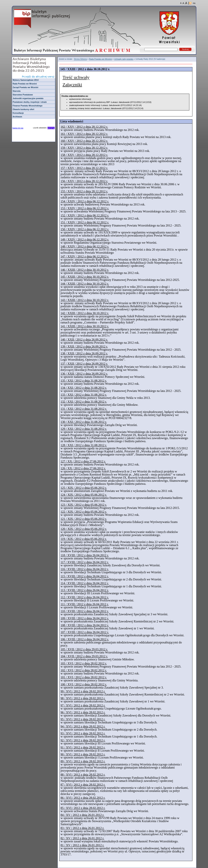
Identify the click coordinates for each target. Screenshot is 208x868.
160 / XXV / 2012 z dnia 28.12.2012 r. (84, 141)
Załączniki (72, 85)
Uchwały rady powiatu (124, 59)
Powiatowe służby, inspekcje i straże (30, 102)
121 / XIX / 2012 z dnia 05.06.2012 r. (84, 519)
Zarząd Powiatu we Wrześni (25, 87)
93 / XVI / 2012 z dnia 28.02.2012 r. (83, 733)
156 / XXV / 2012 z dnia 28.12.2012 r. (84, 181)
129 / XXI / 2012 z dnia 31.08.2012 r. (84, 429)
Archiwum (17, 117)
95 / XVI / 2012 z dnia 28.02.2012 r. (83, 719)
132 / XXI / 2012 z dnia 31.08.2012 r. (84, 402)
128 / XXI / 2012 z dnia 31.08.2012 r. (84, 445)
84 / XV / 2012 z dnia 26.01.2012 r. (82, 815)
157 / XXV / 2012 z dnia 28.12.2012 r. (84, 168)
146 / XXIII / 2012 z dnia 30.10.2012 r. (85, 270)
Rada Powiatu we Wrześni (25, 84)
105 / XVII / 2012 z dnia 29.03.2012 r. (84, 649)
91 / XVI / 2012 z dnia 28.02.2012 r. (83, 747)
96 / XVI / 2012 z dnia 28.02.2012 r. (83, 712)
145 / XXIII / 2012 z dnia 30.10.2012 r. (85, 277)
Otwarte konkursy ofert (23, 109)
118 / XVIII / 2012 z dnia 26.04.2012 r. (84, 555)
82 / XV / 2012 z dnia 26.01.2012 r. (82, 838)
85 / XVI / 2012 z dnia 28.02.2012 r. (83, 808)
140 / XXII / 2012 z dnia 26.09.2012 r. (84, 340)
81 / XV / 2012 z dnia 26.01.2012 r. (82, 845)
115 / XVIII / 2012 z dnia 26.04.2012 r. (84, 576)
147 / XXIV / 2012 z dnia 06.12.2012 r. (85, 256)
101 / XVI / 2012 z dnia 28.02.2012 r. (84, 677)
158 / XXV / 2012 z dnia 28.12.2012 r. (84, 155)
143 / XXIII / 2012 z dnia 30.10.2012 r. (85, 300)
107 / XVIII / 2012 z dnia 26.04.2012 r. (85, 632)
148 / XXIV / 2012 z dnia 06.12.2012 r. (85, 246)
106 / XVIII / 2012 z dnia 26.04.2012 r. (85, 639)
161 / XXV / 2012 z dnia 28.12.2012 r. (84, 134)
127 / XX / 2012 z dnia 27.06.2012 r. (83, 461)
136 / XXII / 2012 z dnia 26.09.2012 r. (84, 374)
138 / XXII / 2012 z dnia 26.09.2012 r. (84, 353)
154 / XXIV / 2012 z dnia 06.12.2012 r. (85, 201)
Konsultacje (18, 113)
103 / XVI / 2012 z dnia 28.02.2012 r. (84, 663)
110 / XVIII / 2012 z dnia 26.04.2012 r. (84, 611)
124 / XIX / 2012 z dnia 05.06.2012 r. (84, 495)
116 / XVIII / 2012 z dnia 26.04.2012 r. (84, 569)
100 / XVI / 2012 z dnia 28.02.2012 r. (84, 684)
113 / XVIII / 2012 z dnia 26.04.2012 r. (84, 590)
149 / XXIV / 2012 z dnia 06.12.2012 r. (85, 240)
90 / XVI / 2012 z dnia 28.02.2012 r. (83, 754)
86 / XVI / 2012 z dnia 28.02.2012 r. (83, 798)
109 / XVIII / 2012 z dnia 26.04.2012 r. (85, 618)
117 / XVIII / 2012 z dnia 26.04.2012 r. (84, 562)
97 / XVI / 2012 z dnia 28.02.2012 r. (83, 705)
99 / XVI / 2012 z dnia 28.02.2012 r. (83, 691)
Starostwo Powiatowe (23, 95)
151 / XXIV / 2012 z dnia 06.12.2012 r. (85, 222)
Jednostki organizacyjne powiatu (28, 98)
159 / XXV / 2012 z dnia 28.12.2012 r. (84, 148)
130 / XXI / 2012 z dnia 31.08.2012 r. (84, 422)
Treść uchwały (76, 77)
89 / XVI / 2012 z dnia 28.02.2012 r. (83, 761)
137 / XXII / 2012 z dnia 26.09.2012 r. (84, 364)
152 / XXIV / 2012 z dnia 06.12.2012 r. (85, 215)
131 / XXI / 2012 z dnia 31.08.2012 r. (84, 409)
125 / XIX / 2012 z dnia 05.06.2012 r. (84, 488)
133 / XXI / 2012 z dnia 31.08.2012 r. (84, 395)
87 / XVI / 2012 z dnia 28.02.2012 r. (83, 785)
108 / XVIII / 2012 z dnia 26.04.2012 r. (85, 625)
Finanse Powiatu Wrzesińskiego (28, 106)
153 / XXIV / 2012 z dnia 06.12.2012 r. (85, 208)
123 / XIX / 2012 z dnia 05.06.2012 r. (84, 505)
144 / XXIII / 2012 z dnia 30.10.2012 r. (85, 284)
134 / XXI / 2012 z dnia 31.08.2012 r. (84, 388)
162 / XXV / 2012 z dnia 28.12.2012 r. (84, 127)
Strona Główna (80, 59)
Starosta (17, 91)
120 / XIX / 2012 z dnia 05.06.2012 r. (84, 529)
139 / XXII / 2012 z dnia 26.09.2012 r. (84, 346)
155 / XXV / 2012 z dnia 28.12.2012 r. (84, 191)
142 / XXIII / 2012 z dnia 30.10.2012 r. (85, 313)
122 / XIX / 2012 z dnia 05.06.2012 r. (84, 512)
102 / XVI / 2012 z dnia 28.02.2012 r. (84, 670)
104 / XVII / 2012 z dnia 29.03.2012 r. (84, 656)
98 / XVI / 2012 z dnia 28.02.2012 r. (83, 698)
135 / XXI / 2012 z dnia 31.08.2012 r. (84, 381)
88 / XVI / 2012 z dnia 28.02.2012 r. (83, 775)
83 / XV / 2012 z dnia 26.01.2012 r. (82, 828)
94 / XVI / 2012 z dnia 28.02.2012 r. (83, 726)
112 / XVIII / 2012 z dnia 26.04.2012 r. (84, 597)
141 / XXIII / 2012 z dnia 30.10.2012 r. (85, 326)
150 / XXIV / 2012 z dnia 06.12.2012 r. (85, 229)
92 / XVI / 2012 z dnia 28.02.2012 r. (83, 740)
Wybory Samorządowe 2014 (26, 80)
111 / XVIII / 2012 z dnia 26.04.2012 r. (84, 604)
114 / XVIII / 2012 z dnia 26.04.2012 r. (84, 583)
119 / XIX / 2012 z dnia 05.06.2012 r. (84, 539)
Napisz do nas (18, 128)
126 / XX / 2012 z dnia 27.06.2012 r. (83, 468)
